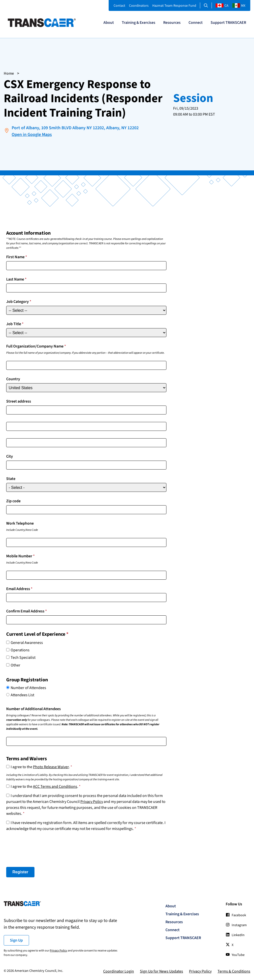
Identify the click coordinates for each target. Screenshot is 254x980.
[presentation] (44, 849)
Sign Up (16, 940)
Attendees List (22, 695)
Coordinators (139, 6)
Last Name (16, 279)
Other (16, 665)
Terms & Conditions (234, 971)
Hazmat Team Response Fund (174, 6)
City (10, 456)
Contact (119, 6)
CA (222, 6)
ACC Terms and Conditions (55, 787)
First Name (17, 257)
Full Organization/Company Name (36, 346)
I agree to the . (41, 767)
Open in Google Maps (32, 135)
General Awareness (27, 642)
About (109, 23)
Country (13, 379)
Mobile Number (20, 556)
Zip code (13, 501)
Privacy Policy (92, 802)
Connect (196, 23)
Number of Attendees (28, 688)
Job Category (19, 301)
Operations (20, 650)
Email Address (19, 589)
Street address (19, 401)
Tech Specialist (23, 657)
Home (9, 73)
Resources (172, 23)
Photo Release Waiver (51, 767)
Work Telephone (20, 523)
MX (239, 6)
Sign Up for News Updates (161, 971)
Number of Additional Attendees (33, 709)
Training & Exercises (139, 23)
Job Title (15, 324)
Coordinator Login (119, 971)
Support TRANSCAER (228, 23)
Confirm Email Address (27, 611)
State (11, 478)
